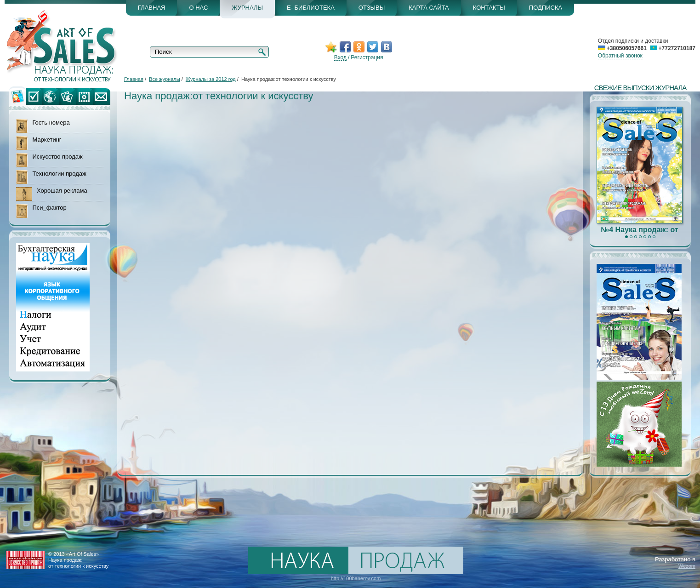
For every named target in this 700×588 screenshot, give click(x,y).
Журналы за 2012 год (211, 79)
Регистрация (367, 57)
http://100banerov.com (356, 578)
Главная (134, 79)
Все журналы (165, 79)
